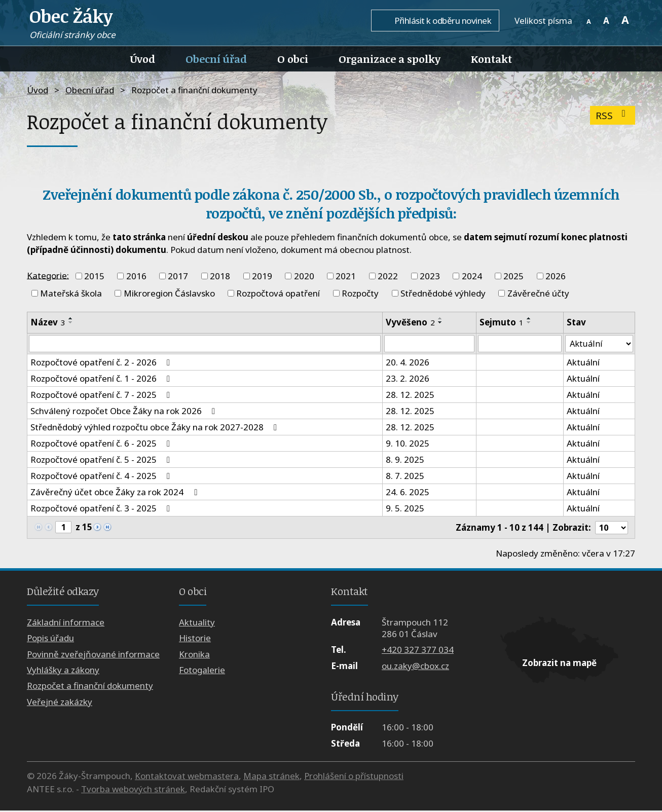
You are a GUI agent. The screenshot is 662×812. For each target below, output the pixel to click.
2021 (346, 276)
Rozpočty (360, 293)
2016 (136, 276)
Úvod (143, 59)
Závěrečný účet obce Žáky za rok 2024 (116, 493)
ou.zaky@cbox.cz (415, 667)
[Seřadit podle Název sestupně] (71, 322)
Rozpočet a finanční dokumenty (90, 687)
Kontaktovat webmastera (187, 777)
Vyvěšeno (410, 322)
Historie (195, 639)
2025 (513, 276)
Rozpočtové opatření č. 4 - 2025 (102, 477)
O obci (293, 59)
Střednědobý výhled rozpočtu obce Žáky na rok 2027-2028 (156, 428)
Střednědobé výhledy (443, 293)
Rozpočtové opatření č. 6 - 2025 (102, 444)
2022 (388, 276)
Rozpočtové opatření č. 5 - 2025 (102, 460)
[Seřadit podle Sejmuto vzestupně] (529, 318)
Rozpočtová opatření (278, 293)
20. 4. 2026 (408, 363)
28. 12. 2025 (410, 396)
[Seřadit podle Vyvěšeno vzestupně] (440, 318)
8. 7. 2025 (405, 477)
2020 (304, 276)
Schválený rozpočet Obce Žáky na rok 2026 (125, 412)
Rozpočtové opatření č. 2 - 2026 (102, 363)
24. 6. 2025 (408, 493)
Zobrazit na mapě (559, 664)
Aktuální (583, 363)
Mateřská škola (71, 293)
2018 (220, 276)
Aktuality (197, 623)
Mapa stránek (271, 777)
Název (48, 322)
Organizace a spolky (390, 59)
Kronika (194, 655)
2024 (472, 276)
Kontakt (491, 59)
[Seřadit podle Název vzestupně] (71, 318)
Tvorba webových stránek (133, 790)
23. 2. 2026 (408, 379)
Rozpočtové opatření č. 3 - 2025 (102, 509)
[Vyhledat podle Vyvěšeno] (429, 344)
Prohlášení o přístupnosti (354, 777)
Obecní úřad (216, 59)
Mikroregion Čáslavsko (169, 293)
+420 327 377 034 (418, 651)
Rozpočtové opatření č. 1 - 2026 (102, 379)
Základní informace (66, 623)
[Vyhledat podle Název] (205, 344)
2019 (262, 276)
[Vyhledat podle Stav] (599, 344)
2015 (94, 276)
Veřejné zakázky (60, 703)
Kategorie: (48, 275)
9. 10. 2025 (408, 444)
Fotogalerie (202, 671)
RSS (613, 115)
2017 (178, 276)
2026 (556, 276)
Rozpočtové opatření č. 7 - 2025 (102, 396)
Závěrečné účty (538, 293)
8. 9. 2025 (405, 460)
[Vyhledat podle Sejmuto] (520, 344)
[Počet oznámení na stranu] (611, 528)
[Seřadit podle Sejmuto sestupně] (529, 322)
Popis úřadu (50, 639)
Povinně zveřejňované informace (93, 655)
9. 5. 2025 (405, 509)
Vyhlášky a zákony (63, 671)
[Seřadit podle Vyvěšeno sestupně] (440, 322)
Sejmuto (502, 322)
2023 (430, 276)
